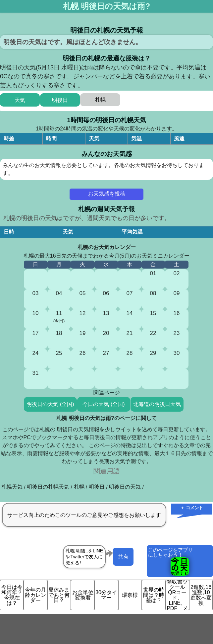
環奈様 (130, 595)
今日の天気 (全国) (104, 404)
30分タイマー (106, 595)
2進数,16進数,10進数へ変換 (201, 595)
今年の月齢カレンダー (35, 595)
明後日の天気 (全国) (50, 404)
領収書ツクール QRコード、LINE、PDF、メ (177, 595)
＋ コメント (192, 508)
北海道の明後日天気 (157, 404)
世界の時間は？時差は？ (154, 595)
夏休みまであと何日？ (59, 595)
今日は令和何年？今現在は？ (12, 595)
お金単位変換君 (83, 595)
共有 (123, 557)
